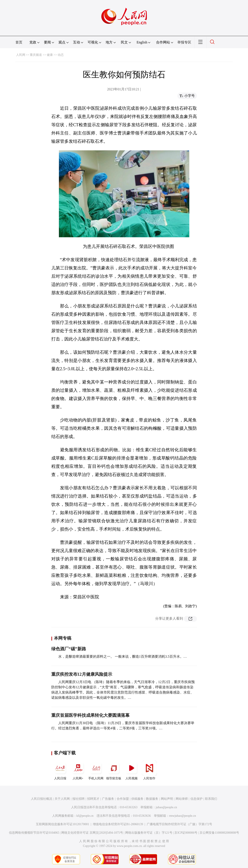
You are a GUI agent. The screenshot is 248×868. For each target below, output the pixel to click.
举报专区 (184, 42)
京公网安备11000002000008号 (219, 833)
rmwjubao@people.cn (183, 816)
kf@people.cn (85, 816)
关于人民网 (62, 799)
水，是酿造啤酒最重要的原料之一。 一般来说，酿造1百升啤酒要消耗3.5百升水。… (123, 656)
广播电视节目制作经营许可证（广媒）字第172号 (179, 824)
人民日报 (60, 770)
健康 (50, 55)
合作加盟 (123, 799)
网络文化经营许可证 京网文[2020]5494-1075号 (92, 833)
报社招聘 (78, 799)
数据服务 (152, 799)
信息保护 (196, 799)
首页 (19, 42)
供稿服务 (137, 799)
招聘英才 (93, 799)
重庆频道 (36, 55)
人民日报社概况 (42, 799)
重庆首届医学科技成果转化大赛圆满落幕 (90, 715)
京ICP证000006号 (186, 833)
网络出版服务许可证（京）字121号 (149, 833)
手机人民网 (96, 770)
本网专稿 (63, 638)
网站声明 (167, 799)
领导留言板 (114, 770)
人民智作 (149, 770)
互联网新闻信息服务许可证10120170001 (62, 824)
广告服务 (108, 799)
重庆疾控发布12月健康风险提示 (82, 674)
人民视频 (131, 770)
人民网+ (78, 770)
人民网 (21, 55)
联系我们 (211, 799)
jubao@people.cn (166, 807)
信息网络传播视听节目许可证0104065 (34, 833)
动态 (61, 55)
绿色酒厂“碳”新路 (69, 649)
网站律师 (182, 799)
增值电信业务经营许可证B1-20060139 (118, 824)
